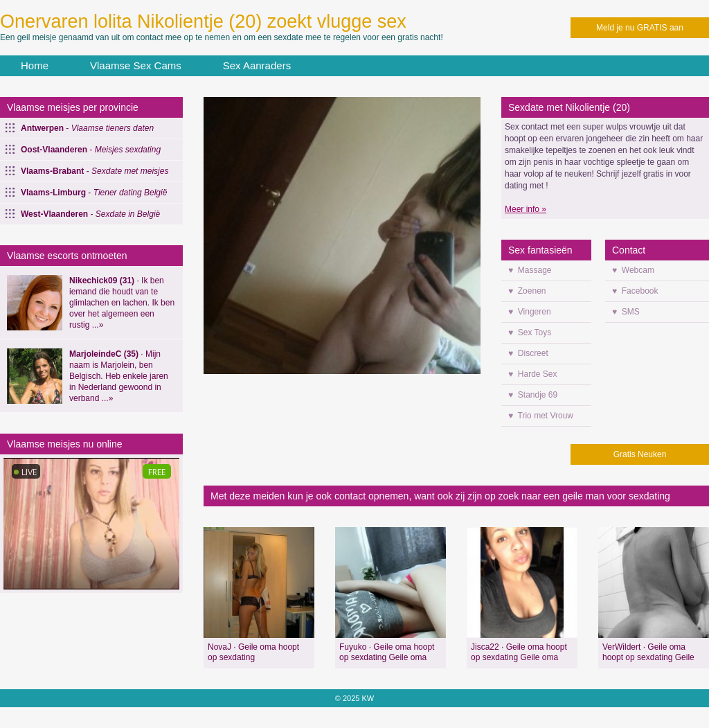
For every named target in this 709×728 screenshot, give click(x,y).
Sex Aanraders (257, 65)
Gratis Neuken (640, 454)
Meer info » (526, 209)
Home (35, 65)
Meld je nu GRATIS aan (640, 28)
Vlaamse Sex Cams (136, 65)
